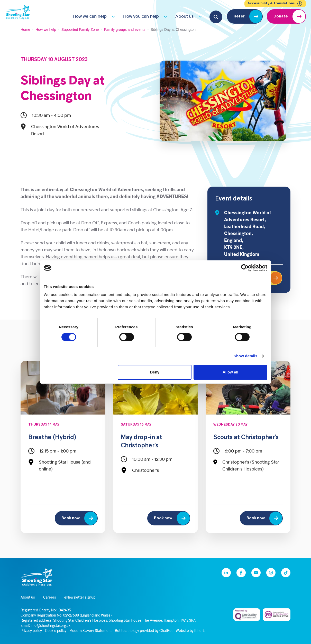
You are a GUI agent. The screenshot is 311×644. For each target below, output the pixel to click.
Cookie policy (56, 631)
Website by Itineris (191, 631)
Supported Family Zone (80, 30)
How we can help (90, 17)
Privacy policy (31, 631)
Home (25, 30)
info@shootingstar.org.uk (51, 626)
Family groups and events (125, 30)
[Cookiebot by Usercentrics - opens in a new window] (245, 268)
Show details (246, 356)
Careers (50, 598)
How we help (46, 30)
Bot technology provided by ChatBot (144, 631)
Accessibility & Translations (275, 4)
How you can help (141, 17)
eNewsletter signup (80, 598)
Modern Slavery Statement (91, 631)
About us (184, 17)
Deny (155, 372)
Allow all (230, 372)
